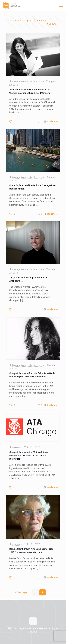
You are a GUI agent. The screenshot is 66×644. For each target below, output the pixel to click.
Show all (52, 24)
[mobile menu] (61, 5)
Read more (52, 122)
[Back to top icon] (33, 621)
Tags (28, 20)
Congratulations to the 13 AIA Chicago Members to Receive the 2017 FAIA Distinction (29, 455)
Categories (15, 20)
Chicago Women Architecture (27, 81)
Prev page (21, 592)
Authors (40, 20)
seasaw (16, 447)
